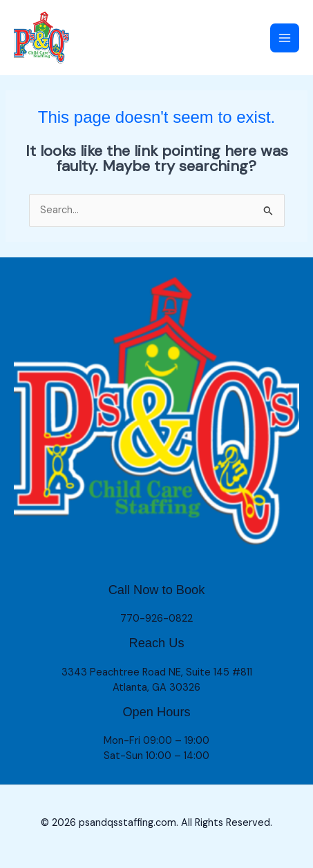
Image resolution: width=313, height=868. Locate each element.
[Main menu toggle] (285, 38)
